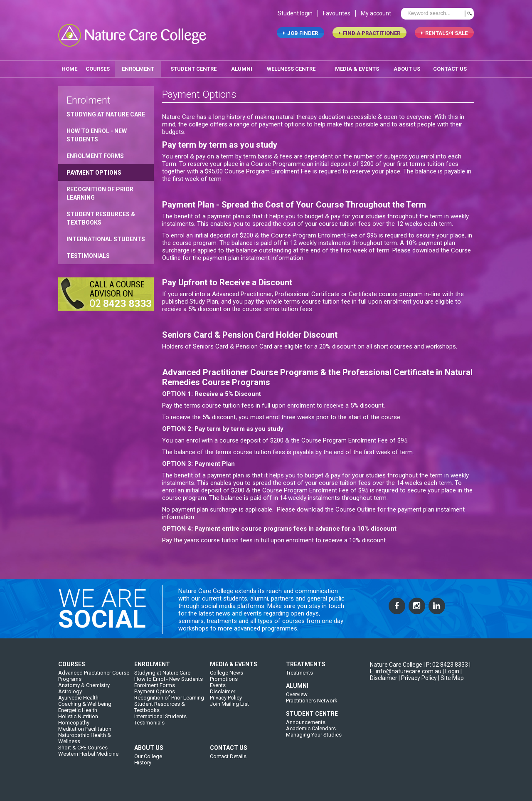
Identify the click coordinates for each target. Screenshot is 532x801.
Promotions (224, 685)
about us (407, 66)
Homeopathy (74, 729)
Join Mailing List (229, 710)
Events (218, 691)
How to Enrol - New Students (97, 132)
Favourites (337, 16)
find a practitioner (369, 36)
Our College (148, 763)
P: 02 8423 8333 (447, 671)
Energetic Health (78, 716)
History (143, 769)
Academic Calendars (311, 735)
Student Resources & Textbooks (101, 215)
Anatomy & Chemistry (84, 691)
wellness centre (291, 66)
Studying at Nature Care (106, 111)
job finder (300, 36)
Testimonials (88, 253)
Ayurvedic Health (78, 704)
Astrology (70, 698)
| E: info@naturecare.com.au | (420, 674)
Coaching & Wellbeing (85, 710)
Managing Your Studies (314, 741)
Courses (98, 66)
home (69, 66)
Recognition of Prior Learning (100, 190)
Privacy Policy (226, 704)
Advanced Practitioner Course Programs (94, 682)
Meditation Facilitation (85, 735)
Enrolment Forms (95, 153)
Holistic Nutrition (78, 723)
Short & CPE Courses (83, 754)
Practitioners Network (312, 707)
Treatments (299, 679)
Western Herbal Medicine (88, 760)
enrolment (138, 66)
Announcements (306, 728)
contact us (450, 66)
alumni (242, 66)
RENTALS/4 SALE (444, 36)
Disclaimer (223, 698)
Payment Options (94, 170)
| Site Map (451, 684)
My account (376, 16)
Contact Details (228, 763)
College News (227, 679)
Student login (295, 16)
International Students (106, 236)
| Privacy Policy (418, 684)
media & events (357, 66)
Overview (297, 701)
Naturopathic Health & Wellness (85, 744)
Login (452, 677)
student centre (193, 66)
